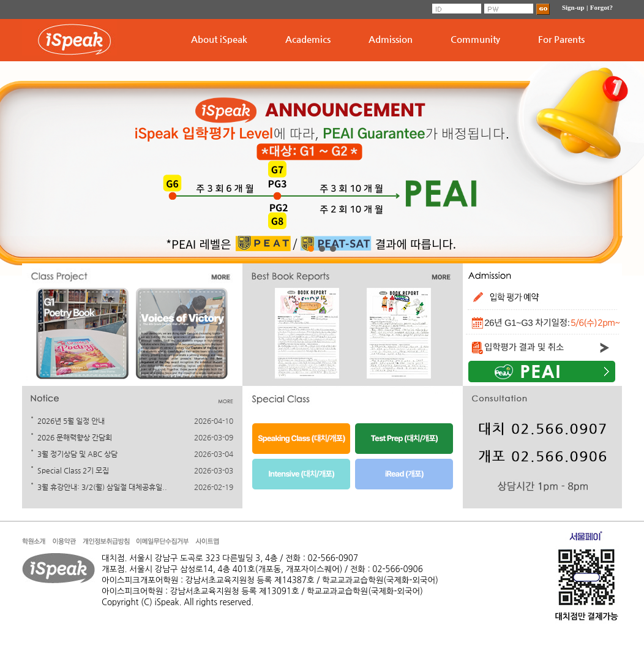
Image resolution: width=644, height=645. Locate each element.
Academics (308, 39)
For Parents (561, 39)
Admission (391, 39)
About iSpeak (219, 39)
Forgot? (601, 7)
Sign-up (573, 7)
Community (475, 39)
